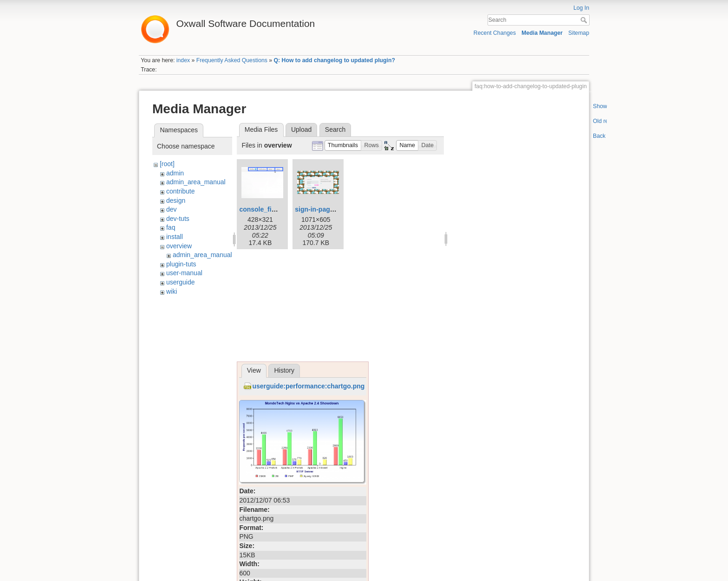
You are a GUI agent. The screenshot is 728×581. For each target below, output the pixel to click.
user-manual (184, 273)
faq (171, 227)
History (284, 370)
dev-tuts (178, 219)
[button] (343, 145)
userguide (181, 282)
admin (175, 173)
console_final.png (267, 209)
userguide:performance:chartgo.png (308, 386)
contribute (180, 191)
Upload (301, 129)
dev (172, 209)
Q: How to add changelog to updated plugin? (335, 60)
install (175, 237)
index (183, 60)
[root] (167, 164)
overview (179, 246)
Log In (581, 8)
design (176, 200)
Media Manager (542, 33)
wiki (172, 291)
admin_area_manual (196, 182)
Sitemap (579, 33)
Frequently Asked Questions (232, 60)
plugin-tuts (181, 264)
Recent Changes (495, 33)
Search (585, 20)
